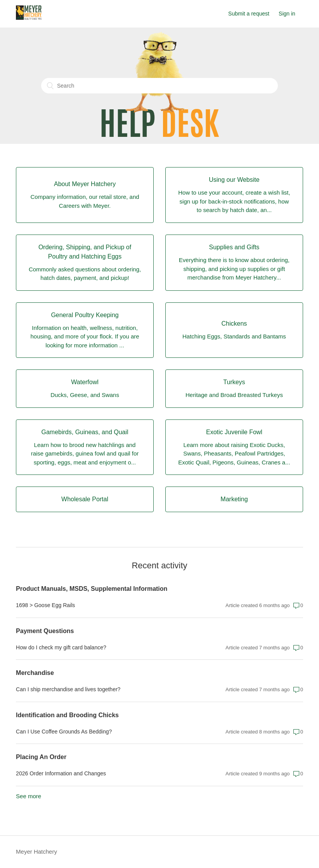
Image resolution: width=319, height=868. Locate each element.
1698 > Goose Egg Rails (45, 605)
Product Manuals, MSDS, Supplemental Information (92, 589)
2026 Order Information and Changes (61, 773)
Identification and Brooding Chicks (67, 715)
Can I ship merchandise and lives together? (68, 689)
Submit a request (249, 14)
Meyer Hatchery (36, 852)
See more (29, 796)
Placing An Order (41, 757)
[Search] (159, 86)
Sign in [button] (287, 14)
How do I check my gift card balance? (61, 647)
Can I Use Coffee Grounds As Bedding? (64, 732)
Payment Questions (45, 631)
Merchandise (35, 673)
